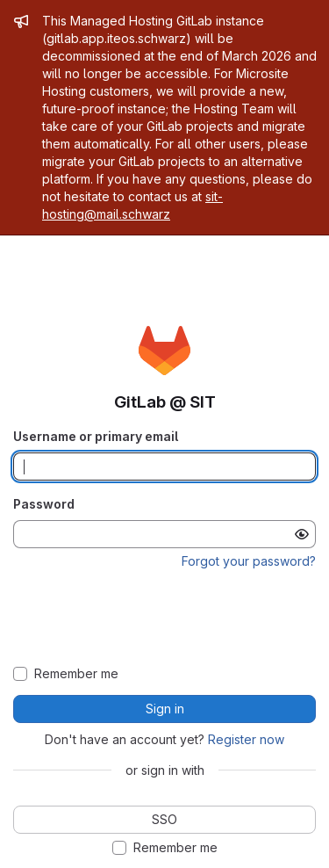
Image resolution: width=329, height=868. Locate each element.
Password (44, 504)
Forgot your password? (249, 561)
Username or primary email (96, 436)
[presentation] (165, 618)
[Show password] (302, 534)
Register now (246, 739)
